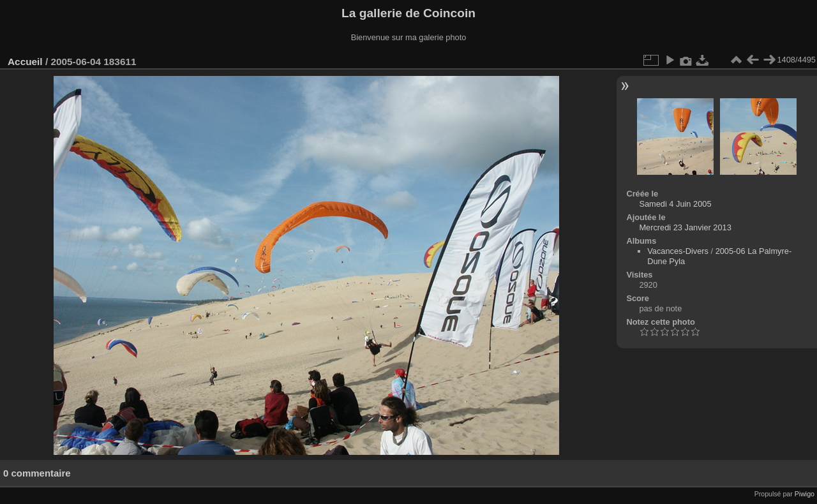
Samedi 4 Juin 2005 (675, 204)
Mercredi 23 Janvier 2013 (685, 227)
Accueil (25, 62)
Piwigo (805, 494)
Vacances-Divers (678, 251)
